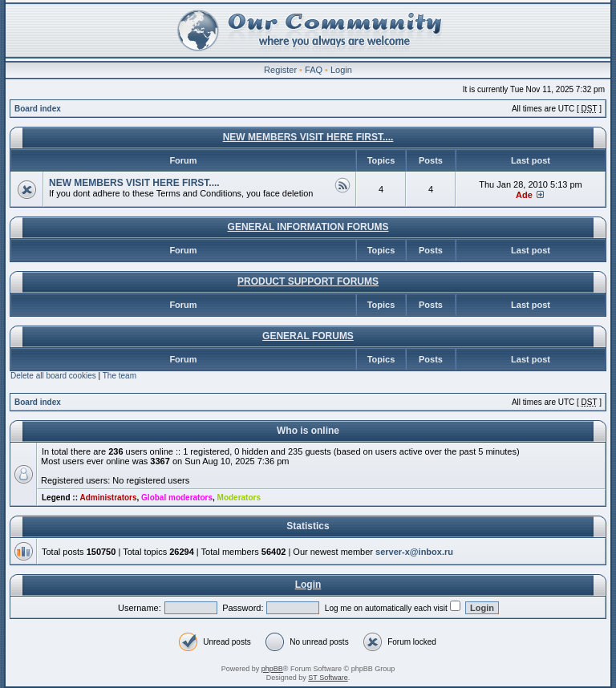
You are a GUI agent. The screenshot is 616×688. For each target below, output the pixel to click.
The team (120, 376)
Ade (524, 195)
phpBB (272, 669)
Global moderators (177, 498)
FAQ (314, 70)
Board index (38, 109)
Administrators (108, 498)
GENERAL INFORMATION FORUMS (308, 227)
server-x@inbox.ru (414, 552)
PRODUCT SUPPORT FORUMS (308, 281)
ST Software (328, 678)
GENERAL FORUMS (308, 336)
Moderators (239, 498)
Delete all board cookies (53, 376)
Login (341, 70)
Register (280, 70)
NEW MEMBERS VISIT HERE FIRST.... (308, 137)
